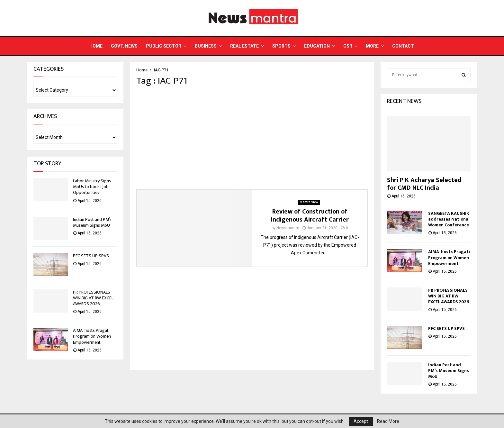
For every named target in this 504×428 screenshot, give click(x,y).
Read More (388, 421)
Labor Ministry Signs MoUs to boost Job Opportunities (92, 187)
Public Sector (164, 46)
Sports (281, 46)
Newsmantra (288, 228)
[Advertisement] (252, 138)
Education (317, 46)
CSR (348, 46)
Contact (403, 46)
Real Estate (244, 46)
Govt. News (124, 46)
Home (96, 46)
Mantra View (309, 202)
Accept (361, 421)
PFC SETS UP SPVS (91, 256)
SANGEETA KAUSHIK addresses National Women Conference (449, 219)
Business (206, 46)
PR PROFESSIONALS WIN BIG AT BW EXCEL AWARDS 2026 (93, 298)
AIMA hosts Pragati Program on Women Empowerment (92, 336)
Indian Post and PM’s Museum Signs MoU (92, 222)
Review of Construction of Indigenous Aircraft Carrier (310, 216)
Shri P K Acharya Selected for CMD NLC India (424, 184)
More (372, 46)
